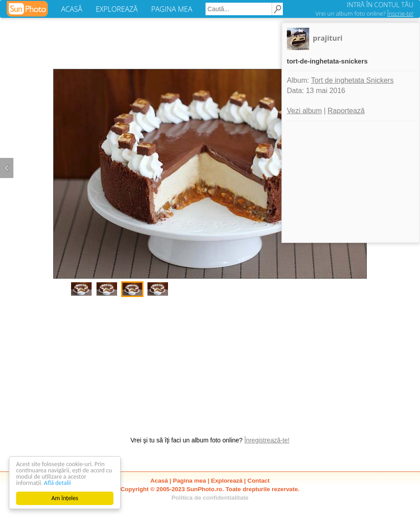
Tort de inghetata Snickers (352, 80)
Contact (259, 481)
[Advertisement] (210, 362)
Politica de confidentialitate (210, 498)
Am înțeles (65, 498)
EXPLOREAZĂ (117, 9)
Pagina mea (189, 481)
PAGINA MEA (172, 9)
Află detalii (57, 483)
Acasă (159, 481)
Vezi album (304, 111)
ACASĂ (72, 9)
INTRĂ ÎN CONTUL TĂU (380, 4)
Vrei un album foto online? (364, 13)
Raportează (346, 111)
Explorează (227, 481)
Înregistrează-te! (267, 440)
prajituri (328, 38)
